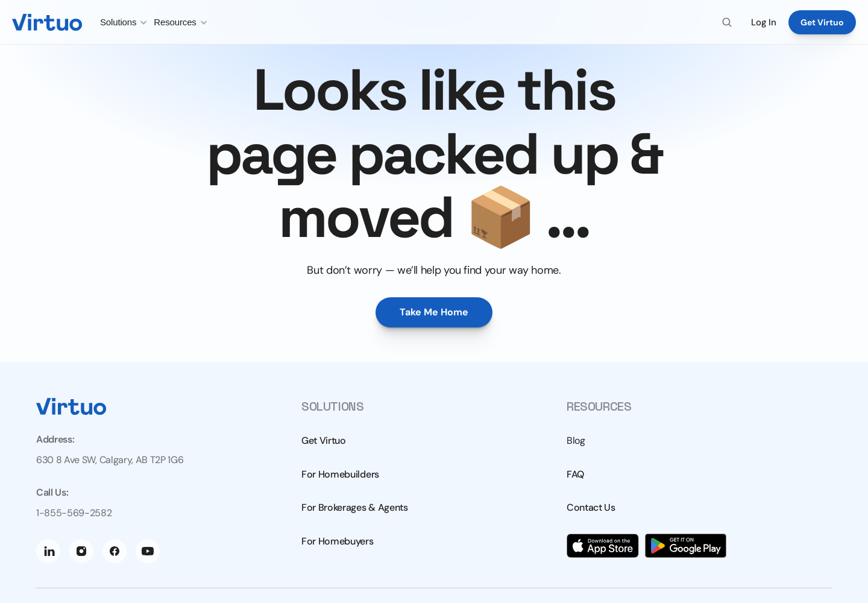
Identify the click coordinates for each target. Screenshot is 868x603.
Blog (576, 440)
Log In (764, 22)
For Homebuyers (338, 541)
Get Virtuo (324, 440)
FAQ (575, 474)
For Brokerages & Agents (355, 507)
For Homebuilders (340, 474)
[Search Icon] (727, 22)
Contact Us (591, 507)
